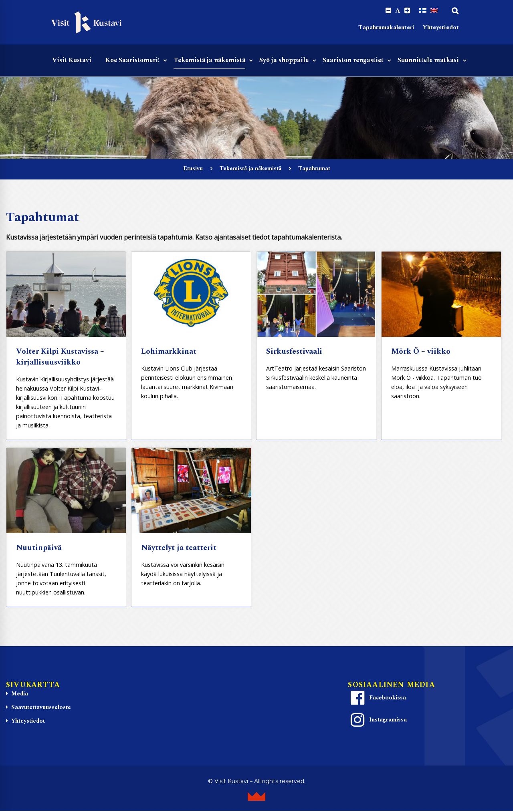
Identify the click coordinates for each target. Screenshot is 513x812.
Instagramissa (378, 721)
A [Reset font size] (397, 11)
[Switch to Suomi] (423, 11)
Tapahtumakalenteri (386, 28)
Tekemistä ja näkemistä (250, 169)
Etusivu (193, 169)
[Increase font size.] (407, 11)
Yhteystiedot (441, 28)
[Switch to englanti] (434, 11)
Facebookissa (377, 699)
